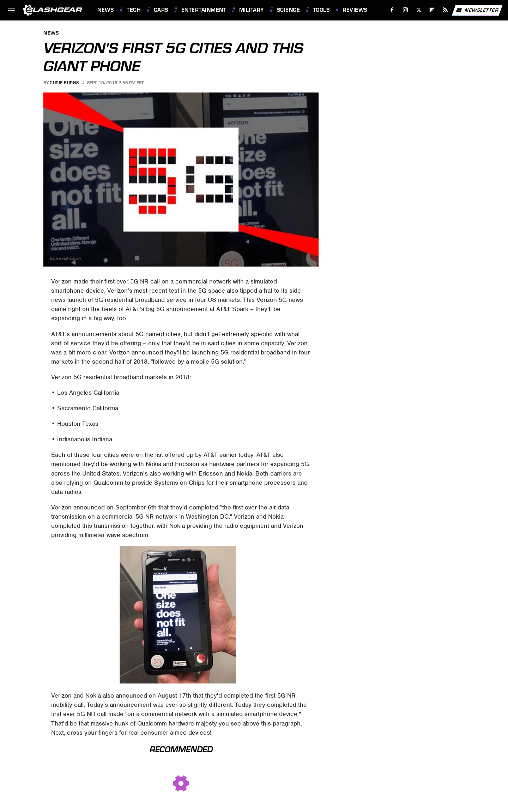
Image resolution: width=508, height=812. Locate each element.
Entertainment (204, 10)
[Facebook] (392, 10)
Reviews (355, 10)
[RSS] (445, 10)
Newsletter (477, 10)
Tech (134, 10)
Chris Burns (64, 83)
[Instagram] (406, 10)
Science (289, 10)
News (105, 10)
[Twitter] (419, 10)
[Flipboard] (432, 10)
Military (252, 10)
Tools (321, 10)
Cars (161, 10)
